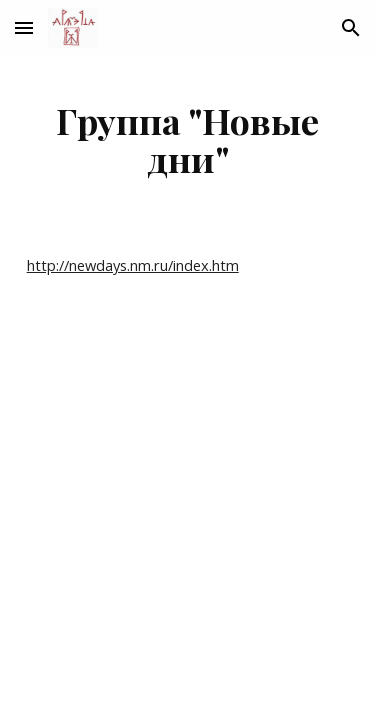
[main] (188, 139)
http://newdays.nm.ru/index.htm (133, 265)
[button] (24, 27)
